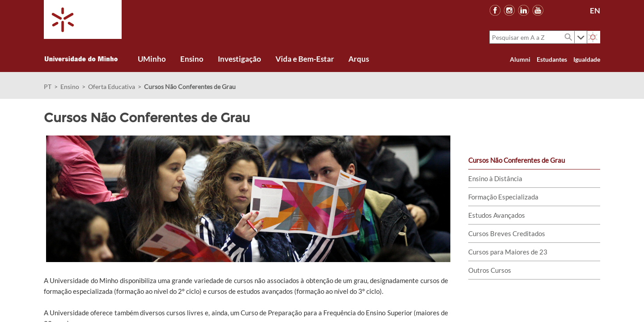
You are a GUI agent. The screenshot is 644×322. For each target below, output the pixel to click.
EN (595, 11)
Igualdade (587, 59)
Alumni (520, 59)
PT (48, 87)
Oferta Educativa (112, 87)
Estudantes (552, 59)
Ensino (70, 87)
